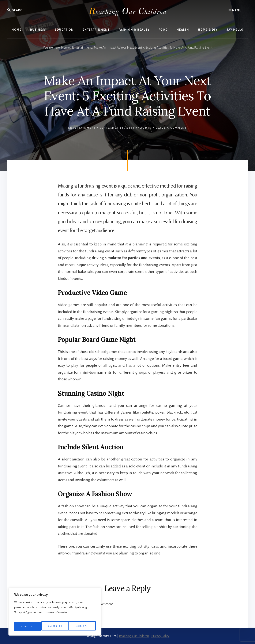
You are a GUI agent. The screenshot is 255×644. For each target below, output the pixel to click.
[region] (55, 613)
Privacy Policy (160, 636)
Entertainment (82, 128)
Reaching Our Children (134, 636)
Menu (235, 11)
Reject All (55, 626)
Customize (28, 626)
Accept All (83, 626)
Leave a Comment (171, 128)
